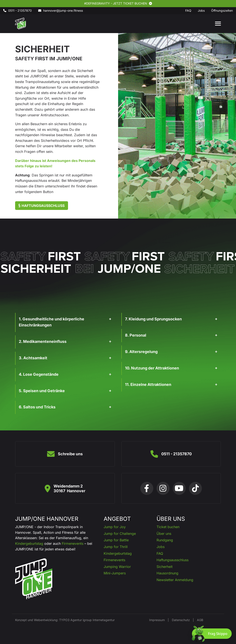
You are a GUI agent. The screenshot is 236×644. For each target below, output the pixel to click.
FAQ (160, 553)
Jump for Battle (116, 540)
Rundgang (165, 540)
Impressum (157, 620)
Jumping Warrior (117, 567)
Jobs (161, 547)
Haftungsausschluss (42, 206)
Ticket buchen (168, 527)
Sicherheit (165, 567)
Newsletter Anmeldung (175, 580)
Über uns (164, 534)
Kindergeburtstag (29, 543)
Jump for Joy (115, 527)
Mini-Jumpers (115, 573)
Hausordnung (167, 573)
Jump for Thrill (116, 547)
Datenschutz (181, 620)
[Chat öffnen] (212, 634)
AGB (200, 620)
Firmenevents (73, 543)
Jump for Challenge (120, 534)
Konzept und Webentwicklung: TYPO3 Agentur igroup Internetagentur (65, 620)
